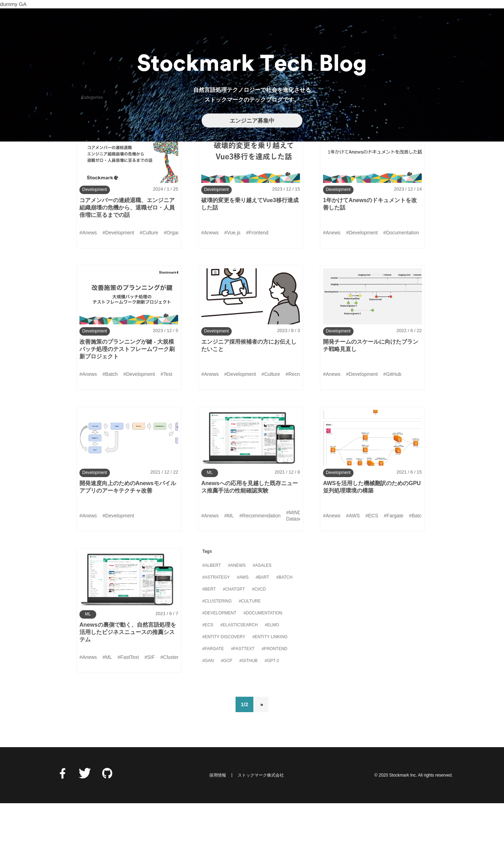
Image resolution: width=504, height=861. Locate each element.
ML (218, 166)
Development (156, 166)
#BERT (209, 647)
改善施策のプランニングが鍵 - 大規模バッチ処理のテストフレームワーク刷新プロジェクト (127, 407)
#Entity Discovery (224, 694)
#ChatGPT (234, 647)
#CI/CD (259, 647)
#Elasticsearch (239, 682)
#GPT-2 (272, 718)
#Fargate (213, 706)
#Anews (237, 623)
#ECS (208, 682)
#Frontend (275, 706)
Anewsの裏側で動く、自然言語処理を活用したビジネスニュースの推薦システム (128, 690)
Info (193, 166)
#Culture (250, 659)
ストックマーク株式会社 (261, 833)
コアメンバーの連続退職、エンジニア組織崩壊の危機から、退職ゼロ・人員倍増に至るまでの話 (127, 265)
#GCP (227, 718)
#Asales (262, 623)
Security (282, 166)
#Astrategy (216, 635)
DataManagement (102, 166)
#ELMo (272, 682)
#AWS (243, 635)
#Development (219, 670)
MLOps (247, 166)
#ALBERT (212, 623)
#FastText (243, 706)
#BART (262, 635)
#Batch (284, 635)
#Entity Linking (270, 694)
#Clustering (217, 659)
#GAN (208, 718)
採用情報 (218, 833)
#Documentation (263, 670)
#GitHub (248, 718)
